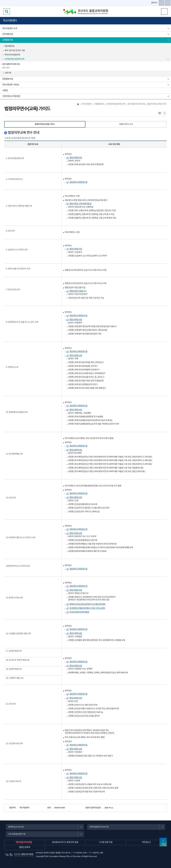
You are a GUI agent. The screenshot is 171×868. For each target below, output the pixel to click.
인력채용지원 (8, 34)
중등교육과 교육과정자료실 (80, 204)
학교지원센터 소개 (10, 28)
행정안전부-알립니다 (78, 291)
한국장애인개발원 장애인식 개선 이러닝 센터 (87, 608)
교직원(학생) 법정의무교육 (14, 59)
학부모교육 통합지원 (12, 55)
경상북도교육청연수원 (78, 182)
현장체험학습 (10, 46)
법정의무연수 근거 (126, 124)
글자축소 (162, 3)
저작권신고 (146, 842)
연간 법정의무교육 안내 (11, 64)
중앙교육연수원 (76, 158)
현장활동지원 (8, 79)
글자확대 (168, 3)
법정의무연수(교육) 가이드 (45, 124)
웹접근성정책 (25, 847)
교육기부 (8, 73)
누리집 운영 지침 (106, 842)
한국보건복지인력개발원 (79, 612)
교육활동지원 (8, 40)
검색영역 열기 (7, 12)
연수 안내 (6, 68)
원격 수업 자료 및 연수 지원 (15, 51)
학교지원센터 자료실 (11, 85)
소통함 (5, 90)
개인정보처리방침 (24, 842)
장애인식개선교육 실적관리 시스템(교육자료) (88, 604)
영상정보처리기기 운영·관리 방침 (65, 842)
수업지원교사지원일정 (11, 96)
